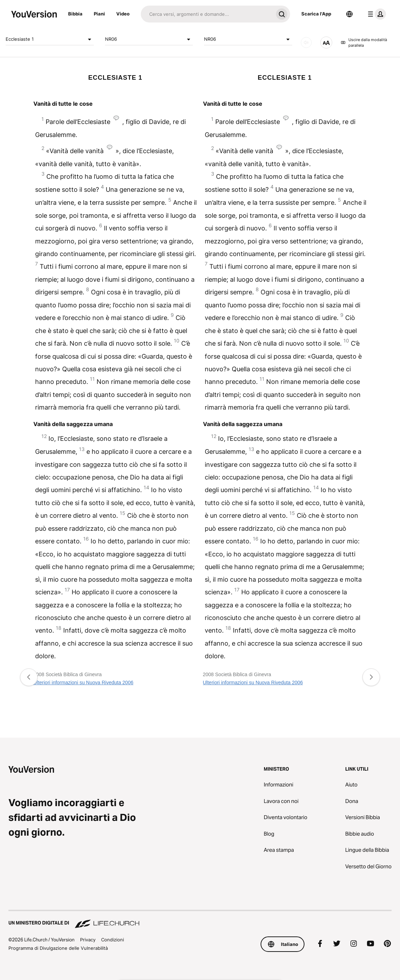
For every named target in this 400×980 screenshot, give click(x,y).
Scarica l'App (316, 14)
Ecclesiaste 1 (50, 39)
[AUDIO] (306, 43)
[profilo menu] (375, 14)
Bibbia (75, 14)
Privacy (88, 940)
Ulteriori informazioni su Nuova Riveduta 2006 (83, 682)
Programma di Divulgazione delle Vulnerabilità (58, 948)
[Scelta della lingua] (349, 14)
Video (123, 14)
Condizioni (113, 940)
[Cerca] (207, 14)
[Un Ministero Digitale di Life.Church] (200, 920)
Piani (99, 14)
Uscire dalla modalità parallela (364, 43)
